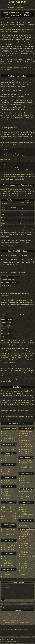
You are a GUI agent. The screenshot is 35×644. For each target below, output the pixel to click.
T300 (20, 26)
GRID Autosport (9, 560)
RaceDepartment (20, 81)
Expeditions (8, 573)
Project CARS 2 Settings (7, 69)
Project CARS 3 (26, 480)
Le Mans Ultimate (27, 544)
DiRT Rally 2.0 (8, 497)
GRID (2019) (8, 562)
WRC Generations (27, 513)
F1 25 (14, 520)
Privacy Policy (4, 641)
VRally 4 (24, 574)
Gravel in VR (6, 617)
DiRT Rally (7, 495)
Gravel (23, 535)
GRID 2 (6, 558)
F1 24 (14, 517)
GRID (5, 555)
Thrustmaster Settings (26, 67)
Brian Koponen (18, 2)
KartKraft (24, 542)
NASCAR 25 (25, 453)
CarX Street (8, 459)
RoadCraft (7, 575)
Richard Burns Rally (28, 556)
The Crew (7, 466)
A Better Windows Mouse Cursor (12, 615)
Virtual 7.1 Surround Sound (10, 621)
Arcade (24, 5)
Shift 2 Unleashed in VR (9, 619)
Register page (5, 83)
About (10, 5)
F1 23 (14, 515)
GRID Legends (8, 564)
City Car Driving (27, 533)
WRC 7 (24, 504)
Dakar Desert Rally (10, 482)
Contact (17, 5)
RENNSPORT (26, 551)
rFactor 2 (24, 553)
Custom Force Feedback (12, 67)
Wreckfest (25, 522)
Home (4, 5)
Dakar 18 (7, 479)
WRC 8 (24, 506)
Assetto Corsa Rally (10, 439)
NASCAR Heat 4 (27, 448)
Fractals (31, 5)
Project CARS (26, 475)
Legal (10, 641)
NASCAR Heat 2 (27, 444)
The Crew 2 (7, 468)
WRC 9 (24, 509)
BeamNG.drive (26, 531)
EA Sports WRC (26, 515)
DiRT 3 (6, 488)
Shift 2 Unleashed (27, 459)
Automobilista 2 (9, 448)
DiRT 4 (6, 490)
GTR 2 (23, 538)
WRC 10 (24, 511)
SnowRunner (8, 571)
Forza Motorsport (10, 544)
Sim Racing (11, 7)
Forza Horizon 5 (9, 549)
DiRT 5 (6, 493)
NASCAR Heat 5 (27, 450)
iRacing (24, 540)
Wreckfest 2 (25, 524)
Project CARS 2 (6, 21)
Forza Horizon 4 (9, 546)
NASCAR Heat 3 (27, 446)
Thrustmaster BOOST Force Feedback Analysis (16, 623)
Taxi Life (24, 563)
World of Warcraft (22, 7)
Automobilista (8, 446)
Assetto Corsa (8, 430)
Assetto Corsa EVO (10, 437)
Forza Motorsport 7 (10, 542)
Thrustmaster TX (9, 26)
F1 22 (14, 513)
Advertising (16, 641)
